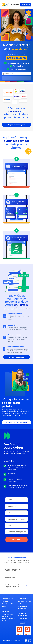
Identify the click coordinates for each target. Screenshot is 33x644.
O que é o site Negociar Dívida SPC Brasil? (17, 570)
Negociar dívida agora (16, 125)
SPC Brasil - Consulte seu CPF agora (8, 604)
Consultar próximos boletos (16, 422)
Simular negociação (16, 357)
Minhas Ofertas (26, 5)
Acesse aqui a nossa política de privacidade (23, 621)
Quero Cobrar (15, 5)
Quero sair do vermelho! (17, 78)
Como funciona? (17, 578)
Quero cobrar (17, 539)
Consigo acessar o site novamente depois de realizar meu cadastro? (17, 586)
